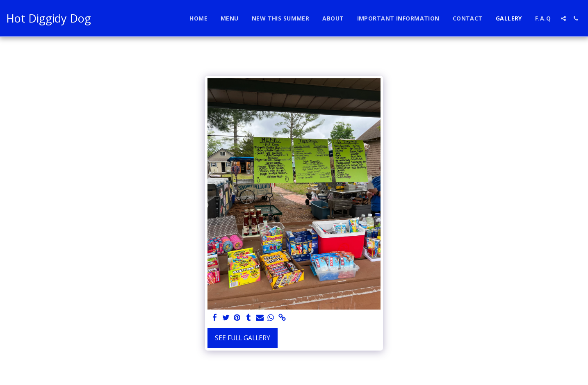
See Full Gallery (243, 338)
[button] (563, 18)
